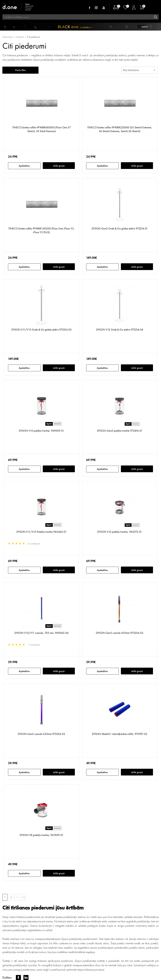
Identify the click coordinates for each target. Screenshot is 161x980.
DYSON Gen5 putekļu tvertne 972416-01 (120, 431)
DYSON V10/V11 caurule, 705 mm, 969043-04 (41, 633)
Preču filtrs (21, 70)
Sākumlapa (8, 37)
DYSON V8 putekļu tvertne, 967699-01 (42, 835)
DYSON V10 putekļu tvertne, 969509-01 (41, 431)
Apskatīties (24, 166)
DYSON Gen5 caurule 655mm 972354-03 (120, 633)
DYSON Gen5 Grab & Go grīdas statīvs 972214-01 (120, 228)
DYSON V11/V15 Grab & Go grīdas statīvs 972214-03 (42, 330)
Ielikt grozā (59, 166)
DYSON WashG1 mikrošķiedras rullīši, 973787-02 (120, 734)
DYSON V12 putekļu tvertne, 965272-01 (120, 532)
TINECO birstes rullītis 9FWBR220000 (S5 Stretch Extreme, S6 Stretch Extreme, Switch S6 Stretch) (120, 129)
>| (24, 897)
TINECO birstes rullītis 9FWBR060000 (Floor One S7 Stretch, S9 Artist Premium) (41, 129)
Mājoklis (20, 37)
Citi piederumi (33, 37)
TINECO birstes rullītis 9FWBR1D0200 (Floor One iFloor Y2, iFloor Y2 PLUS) (41, 230)
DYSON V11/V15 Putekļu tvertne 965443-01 (42, 532)
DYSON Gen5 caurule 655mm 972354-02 (41, 734)
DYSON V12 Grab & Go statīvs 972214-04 (120, 330)
